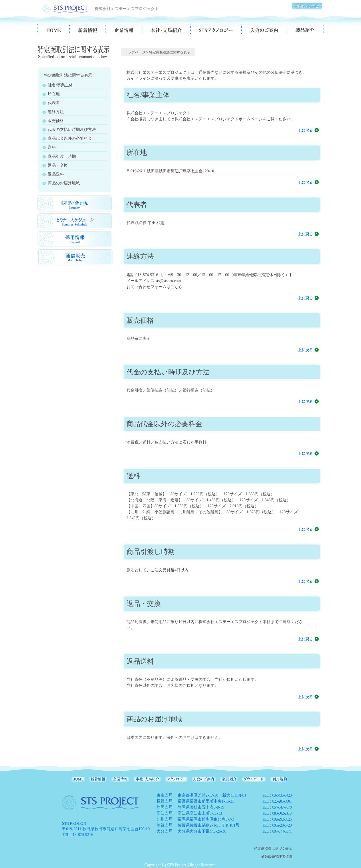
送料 (52, 147)
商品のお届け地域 (64, 183)
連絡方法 (56, 112)
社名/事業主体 (60, 85)
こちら (176, 287)
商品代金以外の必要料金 (70, 138)
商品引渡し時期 (62, 156)
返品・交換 (58, 165)
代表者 (54, 103)
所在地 (54, 94)
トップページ (135, 52)
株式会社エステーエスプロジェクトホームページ (219, 119)
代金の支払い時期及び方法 (72, 130)
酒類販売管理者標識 (277, 857)
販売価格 (56, 121)
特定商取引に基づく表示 (273, 849)
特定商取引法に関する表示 (170, 52)
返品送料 (56, 174)
